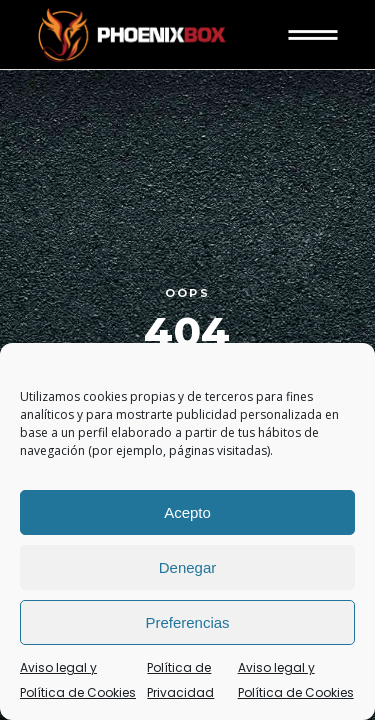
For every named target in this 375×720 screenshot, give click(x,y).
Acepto (187, 512)
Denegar (188, 567)
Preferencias (187, 622)
